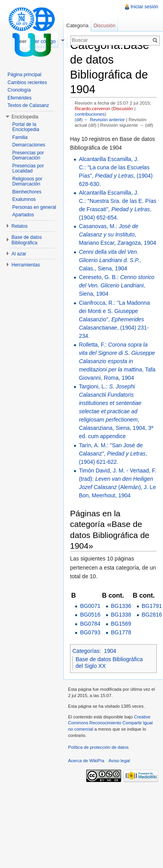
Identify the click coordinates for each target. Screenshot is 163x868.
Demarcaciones (29, 145)
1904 (110, 651)
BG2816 (152, 615)
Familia (20, 137)
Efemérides (20, 98)
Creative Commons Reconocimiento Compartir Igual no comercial (110, 723)
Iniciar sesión (144, 7)
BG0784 (90, 624)
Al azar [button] (19, 254)
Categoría (77, 25)
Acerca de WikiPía (86, 761)
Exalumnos (24, 199)
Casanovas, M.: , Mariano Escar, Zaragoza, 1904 (117, 234)
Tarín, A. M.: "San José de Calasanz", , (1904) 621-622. (113, 454)
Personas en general (34, 207)
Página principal (24, 75)
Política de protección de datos (98, 747)
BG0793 (90, 632)
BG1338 (121, 615)
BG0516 (90, 615)
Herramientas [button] (26, 265)
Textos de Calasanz (28, 105)
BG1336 (121, 606)
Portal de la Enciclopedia (26, 127)
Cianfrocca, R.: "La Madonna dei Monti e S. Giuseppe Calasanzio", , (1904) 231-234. (114, 319)
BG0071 (90, 606)
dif (79, 119)
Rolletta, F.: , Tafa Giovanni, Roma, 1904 (117, 361)
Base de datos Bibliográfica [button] (27, 240)
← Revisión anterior (104, 119)
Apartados (23, 215)
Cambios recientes (27, 82)
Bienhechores (27, 192)
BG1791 (152, 606)
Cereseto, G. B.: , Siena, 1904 (117, 285)
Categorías (86, 651)
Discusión (123, 108)
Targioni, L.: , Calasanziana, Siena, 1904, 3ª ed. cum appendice (116, 411)
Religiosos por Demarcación (27, 182)
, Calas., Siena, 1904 (110, 260)
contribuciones (90, 114)
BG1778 (121, 632)
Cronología (19, 90)
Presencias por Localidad (28, 169)
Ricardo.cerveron (92, 108)
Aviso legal (119, 761)
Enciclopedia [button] (25, 117)
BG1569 (121, 624)
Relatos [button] (20, 226)
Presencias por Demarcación (28, 156)
